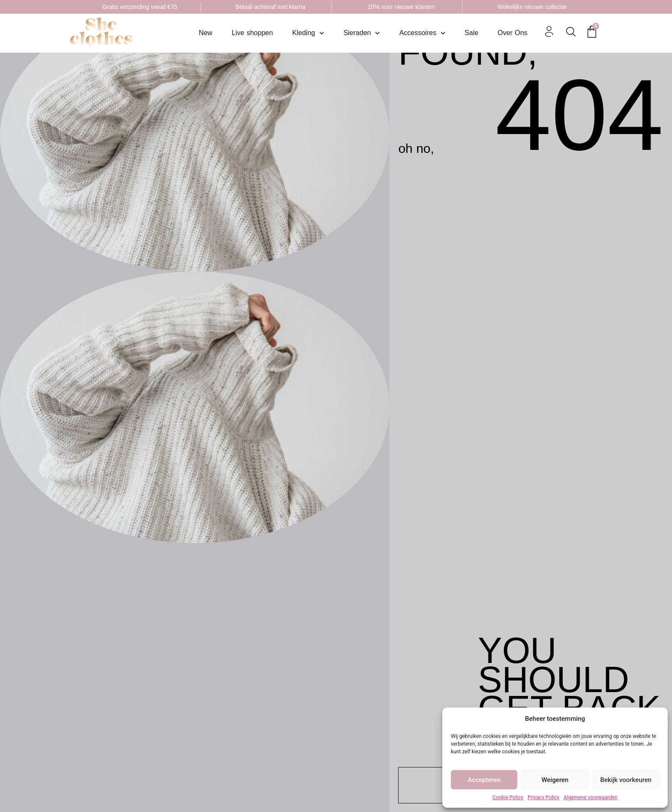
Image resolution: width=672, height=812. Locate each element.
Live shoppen (252, 33)
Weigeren (555, 780)
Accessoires (422, 33)
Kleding (308, 33)
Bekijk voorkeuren (626, 780)
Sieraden (361, 33)
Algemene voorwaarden (591, 797)
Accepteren (484, 780)
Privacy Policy (543, 797)
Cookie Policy (508, 797)
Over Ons (512, 33)
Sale (471, 33)
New (206, 33)
